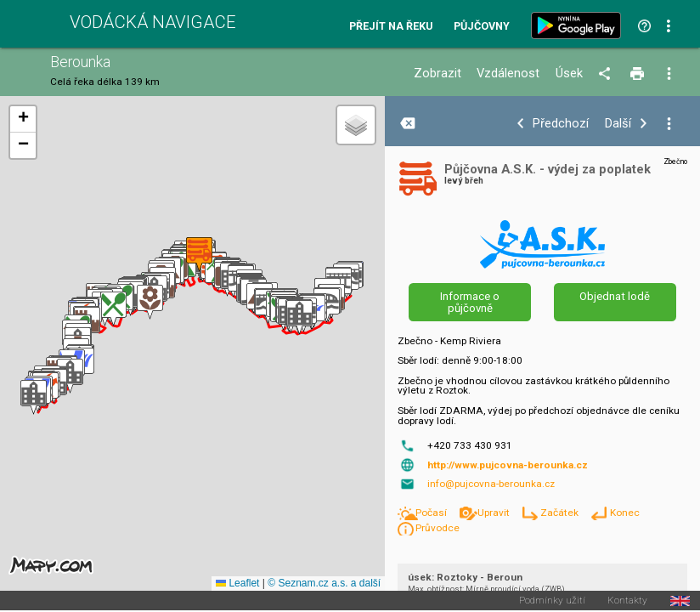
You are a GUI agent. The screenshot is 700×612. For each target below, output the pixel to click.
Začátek (561, 513)
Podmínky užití (552, 601)
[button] (34, 397)
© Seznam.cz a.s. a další (324, 583)
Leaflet (237, 583)
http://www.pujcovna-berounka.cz (508, 465)
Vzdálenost (508, 74)
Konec (625, 513)
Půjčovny (482, 27)
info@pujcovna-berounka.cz (491, 484)
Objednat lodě (615, 296)
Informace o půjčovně (470, 302)
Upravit (495, 513)
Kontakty (627, 601)
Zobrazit (437, 74)
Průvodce (437, 528)
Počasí (432, 513)
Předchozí (561, 124)
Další (618, 124)
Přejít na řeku (391, 27)
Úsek (569, 74)
